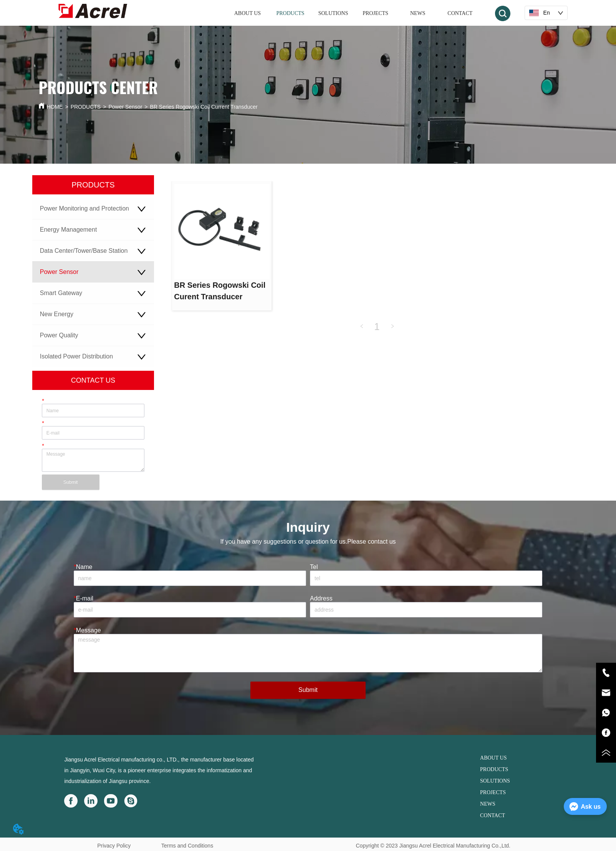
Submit (70, 482)
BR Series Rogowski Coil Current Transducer (204, 107)
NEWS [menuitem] (418, 13)
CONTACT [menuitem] (460, 13)
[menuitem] (290, 13)
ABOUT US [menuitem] (248, 13)
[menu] (354, 13)
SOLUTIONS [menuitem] (333, 13)
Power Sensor (125, 107)
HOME (55, 107)
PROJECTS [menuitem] (375, 13)
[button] (290, 13)
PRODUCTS (86, 107)
